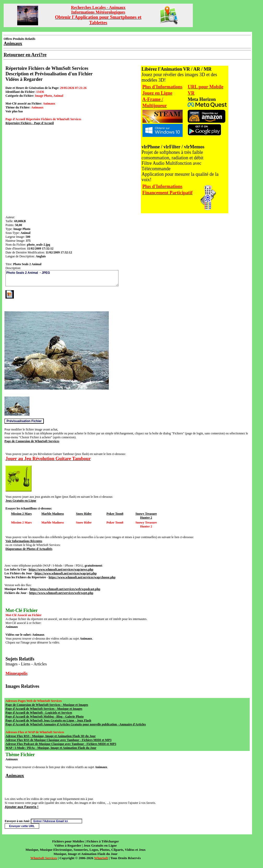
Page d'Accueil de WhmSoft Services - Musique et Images (44, 709)
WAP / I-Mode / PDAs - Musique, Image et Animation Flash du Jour (51, 748)
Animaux (15, 776)
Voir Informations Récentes (24, 541)
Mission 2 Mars (21, 514)
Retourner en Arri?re (25, 55)
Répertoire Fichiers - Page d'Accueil (30, 123)
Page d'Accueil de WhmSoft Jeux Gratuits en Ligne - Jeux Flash (48, 720)
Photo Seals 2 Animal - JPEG (62, 278)
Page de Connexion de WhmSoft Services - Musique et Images (47, 705)
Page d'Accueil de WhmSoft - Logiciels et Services (39, 713)
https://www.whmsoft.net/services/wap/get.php (66, 573)
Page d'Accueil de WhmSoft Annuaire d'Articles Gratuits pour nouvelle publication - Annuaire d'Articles (76, 724)
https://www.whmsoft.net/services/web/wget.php (61, 593)
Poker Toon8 (115, 514)
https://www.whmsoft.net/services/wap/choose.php (82, 577)
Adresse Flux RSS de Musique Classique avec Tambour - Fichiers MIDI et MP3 (58, 740)
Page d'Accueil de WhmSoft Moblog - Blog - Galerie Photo (44, 717)
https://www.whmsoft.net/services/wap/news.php (61, 569)
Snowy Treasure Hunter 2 (146, 516)
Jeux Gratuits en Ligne (21, 501)
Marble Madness (53, 514)
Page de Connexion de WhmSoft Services (32, 441)
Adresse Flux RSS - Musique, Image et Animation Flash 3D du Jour (51, 736)
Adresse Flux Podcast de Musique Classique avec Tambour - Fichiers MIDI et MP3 (61, 744)
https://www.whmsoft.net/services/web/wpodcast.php (65, 589)
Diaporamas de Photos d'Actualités (29, 549)
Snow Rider (84, 514)
